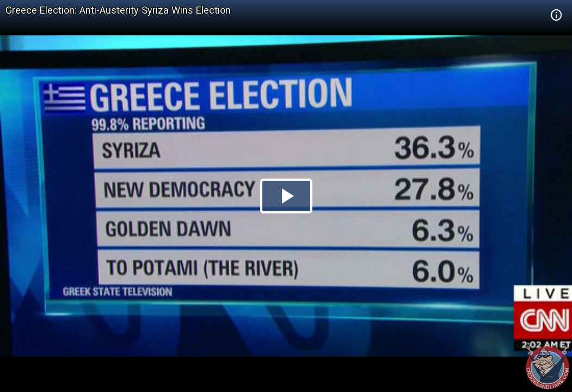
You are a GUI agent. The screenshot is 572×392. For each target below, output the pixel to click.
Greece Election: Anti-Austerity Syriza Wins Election (118, 10)
